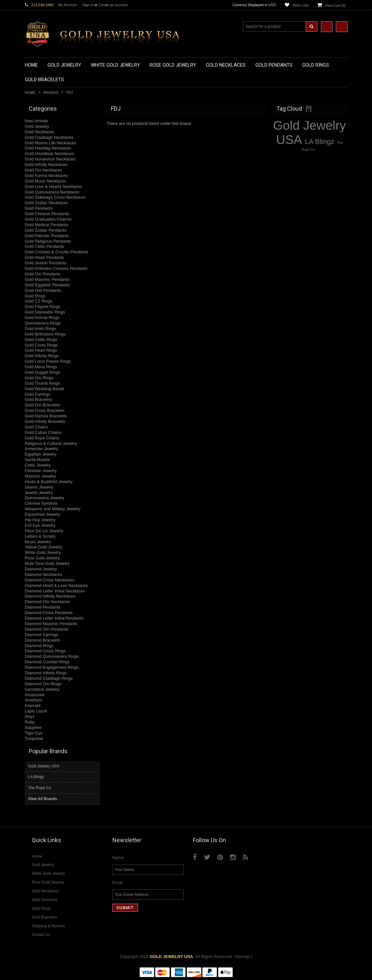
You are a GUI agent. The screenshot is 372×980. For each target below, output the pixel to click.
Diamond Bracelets (43, 640)
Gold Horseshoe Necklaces (50, 159)
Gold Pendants (39, 208)
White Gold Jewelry (43, 552)
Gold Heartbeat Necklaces (49, 154)
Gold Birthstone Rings (45, 334)
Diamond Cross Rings (45, 651)
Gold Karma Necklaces (46, 176)
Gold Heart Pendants (44, 257)
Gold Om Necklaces (44, 170)
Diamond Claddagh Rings (49, 678)
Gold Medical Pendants (47, 225)
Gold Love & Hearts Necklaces (53, 187)
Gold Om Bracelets (43, 405)
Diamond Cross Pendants (49, 613)
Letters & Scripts (40, 536)
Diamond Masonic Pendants (51, 624)
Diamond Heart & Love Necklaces (56, 585)
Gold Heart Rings (41, 350)
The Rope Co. (40, 788)
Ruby (30, 722)
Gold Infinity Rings (42, 356)
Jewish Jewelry (39, 493)
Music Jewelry (38, 542)
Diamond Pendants (43, 607)
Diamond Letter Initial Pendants (54, 618)
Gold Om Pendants (43, 274)
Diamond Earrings (42, 635)
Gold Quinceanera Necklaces (52, 192)
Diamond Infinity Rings (46, 673)
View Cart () (335, 6)
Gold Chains (37, 427)
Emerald (33, 705)
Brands (51, 93)
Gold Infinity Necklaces (46, 165)
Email (117, 882)
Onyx (30, 716)
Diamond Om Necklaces (48, 602)
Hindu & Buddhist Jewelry (49, 482)
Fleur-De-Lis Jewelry (44, 531)
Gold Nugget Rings (43, 372)
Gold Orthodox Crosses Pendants (56, 268)
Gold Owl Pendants (43, 290)
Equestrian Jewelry (43, 514)
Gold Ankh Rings (41, 329)
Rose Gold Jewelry (43, 558)
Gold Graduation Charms (48, 219)
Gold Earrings (38, 394)
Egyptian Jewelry (41, 454)
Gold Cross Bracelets (45, 410)
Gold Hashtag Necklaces (48, 148)
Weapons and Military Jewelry (53, 509)
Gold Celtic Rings (41, 340)
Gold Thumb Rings (42, 383)
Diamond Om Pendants (47, 629)
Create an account (113, 5)
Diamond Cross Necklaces (50, 580)
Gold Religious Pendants (48, 241)
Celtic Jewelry (38, 465)
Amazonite (35, 695)
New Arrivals (37, 121)
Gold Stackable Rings (45, 312)
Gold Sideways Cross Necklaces (55, 197)
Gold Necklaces (40, 132)
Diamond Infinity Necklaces (50, 596)
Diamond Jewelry (41, 569)
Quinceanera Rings (43, 323)
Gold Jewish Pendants (46, 263)
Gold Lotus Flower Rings (48, 361)
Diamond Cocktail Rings (47, 662)
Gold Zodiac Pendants (46, 230)
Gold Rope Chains (42, 438)
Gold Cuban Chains (43, 432)
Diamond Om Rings (43, 684)
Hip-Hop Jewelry (40, 520)
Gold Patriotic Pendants (47, 236)
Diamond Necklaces (44, 574)
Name (118, 858)
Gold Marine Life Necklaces (51, 143)
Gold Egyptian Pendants (48, 285)
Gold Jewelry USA (44, 766)
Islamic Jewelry (39, 487)
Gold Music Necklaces (46, 181)
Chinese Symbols (41, 503)
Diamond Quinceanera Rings (52, 656)
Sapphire (33, 727)
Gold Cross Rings (41, 345)
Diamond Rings (39, 646)
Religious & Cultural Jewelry (51, 443)
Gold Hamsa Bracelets (46, 416)
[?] (309, 109)
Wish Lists (301, 5)
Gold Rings (35, 296)
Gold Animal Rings (42, 318)
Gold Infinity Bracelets (45, 421)
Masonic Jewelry (40, 476)
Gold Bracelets (39, 399)
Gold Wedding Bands (45, 389)
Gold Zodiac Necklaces (47, 203)
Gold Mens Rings (41, 367)
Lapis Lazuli (36, 711)
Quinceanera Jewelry (45, 498)
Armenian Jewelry (42, 449)
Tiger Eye (34, 733)
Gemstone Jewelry (42, 689)
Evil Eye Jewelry (40, 525)
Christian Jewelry (41, 471)
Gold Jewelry (37, 126)
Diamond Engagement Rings (52, 667)
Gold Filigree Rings (43, 307)
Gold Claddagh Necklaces (49, 137)
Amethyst (34, 700)
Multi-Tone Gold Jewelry (47, 563)
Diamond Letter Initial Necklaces (55, 591)
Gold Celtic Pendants (45, 246)
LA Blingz (36, 777)
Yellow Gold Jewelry (44, 547)
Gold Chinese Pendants (47, 214)
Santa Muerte (37, 460)
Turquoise (34, 738)
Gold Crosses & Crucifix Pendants (57, 252)
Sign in (88, 5)
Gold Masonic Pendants (47, 279)
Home (30, 93)
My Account (67, 5)
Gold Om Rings (39, 378)
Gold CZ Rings (39, 301)
